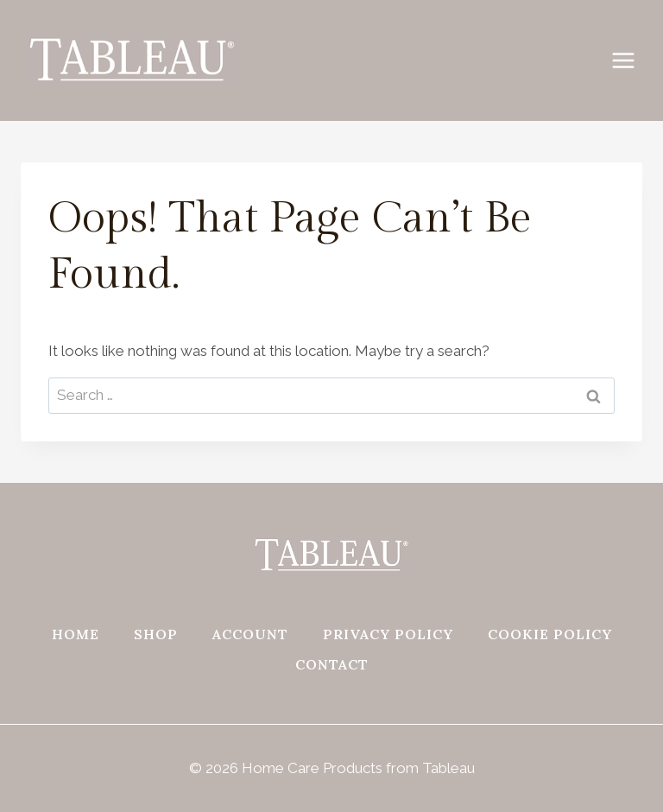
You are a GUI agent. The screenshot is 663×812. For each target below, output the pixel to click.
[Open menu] (632, 60)
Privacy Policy (388, 634)
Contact (332, 664)
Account (250, 634)
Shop (156, 634)
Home (76, 634)
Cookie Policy (550, 634)
